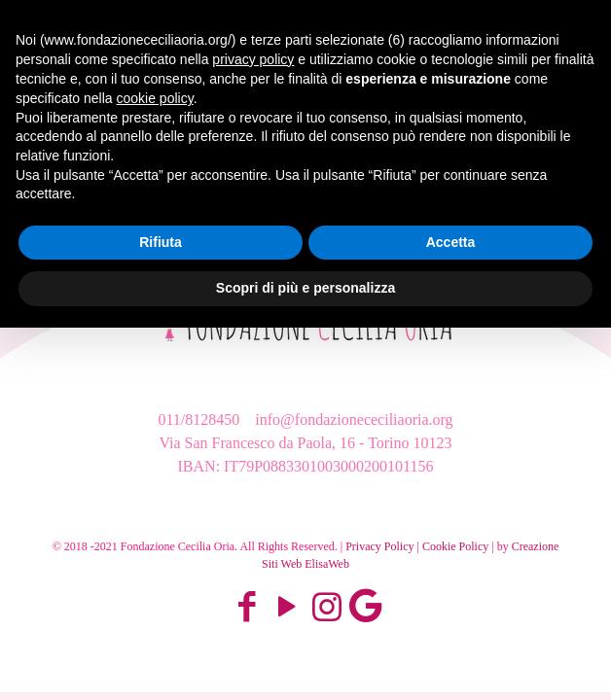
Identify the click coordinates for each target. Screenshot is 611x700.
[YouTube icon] (287, 607)
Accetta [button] (451, 242)
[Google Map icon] (365, 607)
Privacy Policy (379, 546)
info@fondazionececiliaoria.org (352, 420)
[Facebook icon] (247, 607)
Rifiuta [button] (161, 242)
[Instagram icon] (326, 607)
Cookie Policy (455, 546)
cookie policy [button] (155, 98)
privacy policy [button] (253, 59)
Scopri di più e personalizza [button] (305, 288)
